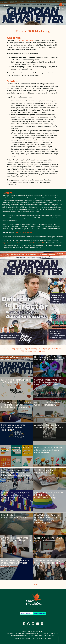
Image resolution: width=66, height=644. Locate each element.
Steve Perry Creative (45, 638)
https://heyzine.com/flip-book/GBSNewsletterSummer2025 (24, 243)
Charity (6, 349)
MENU (5, 6)
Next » (36, 585)
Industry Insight (45, 349)
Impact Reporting (31, 349)
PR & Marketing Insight (29, 351)
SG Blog (42, 351)
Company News (17, 349)
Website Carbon (40, 613)
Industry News (57, 349)
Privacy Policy (15, 635)
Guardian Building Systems (25, 40)
